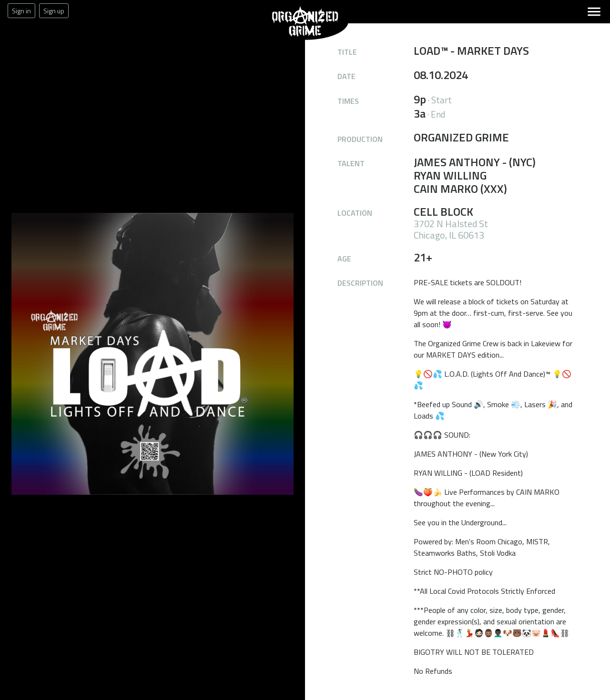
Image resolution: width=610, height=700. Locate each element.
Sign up (54, 11)
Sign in (21, 11)
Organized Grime (278, 40)
